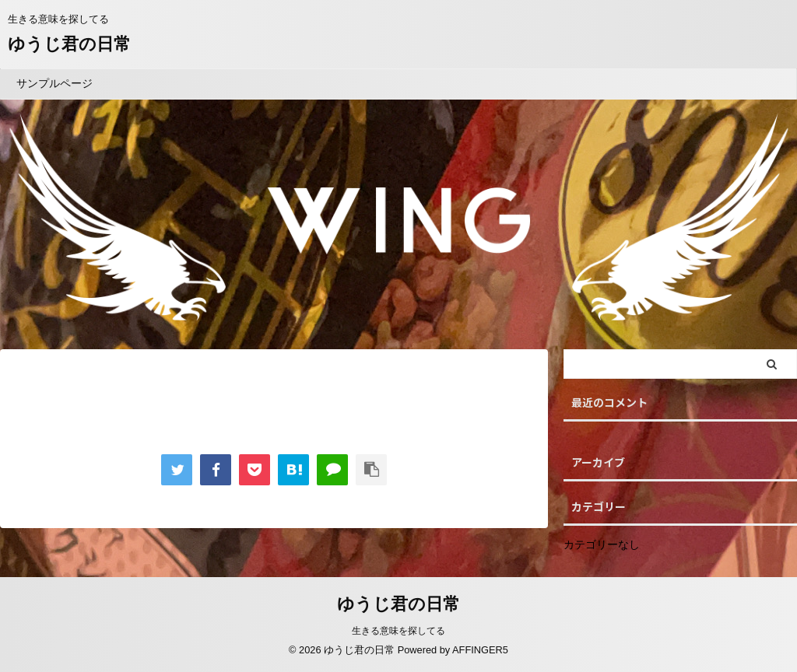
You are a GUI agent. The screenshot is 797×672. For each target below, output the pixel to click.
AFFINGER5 (480, 650)
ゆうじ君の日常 (69, 44)
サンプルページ (54, 83)
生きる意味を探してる (398, 631)
